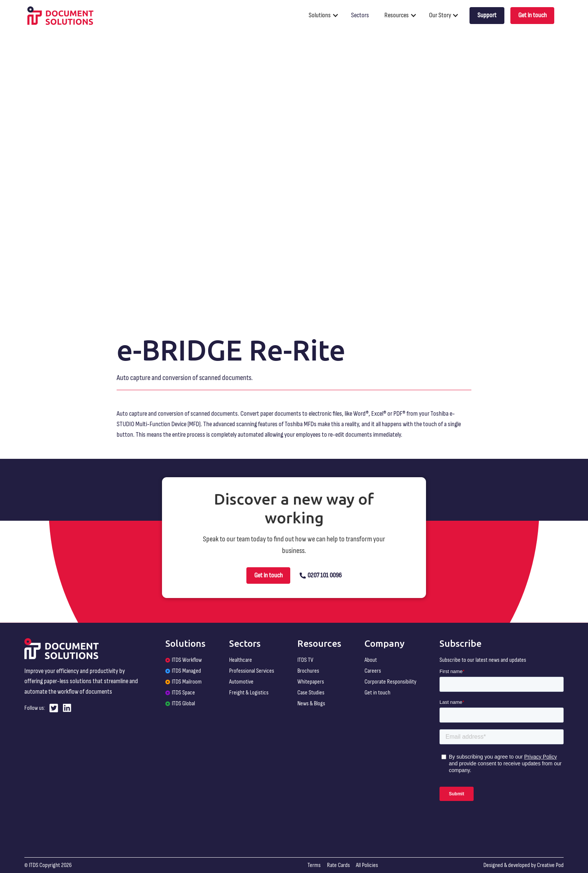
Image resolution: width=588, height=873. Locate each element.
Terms (314, 865)
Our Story (440, 15)
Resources (397, 15)
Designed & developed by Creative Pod (523, 865)
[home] (60, 16)
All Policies (367, 865)
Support (487, 15)
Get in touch (532, 15)
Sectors (360, 15)
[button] (327, 15)
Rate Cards (338, 865)
